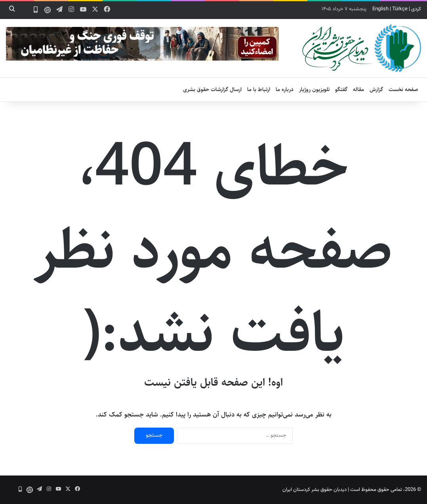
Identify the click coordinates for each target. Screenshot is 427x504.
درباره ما (285, 89)
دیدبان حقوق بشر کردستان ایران (315, 490)
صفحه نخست (403, 89)
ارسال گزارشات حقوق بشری (212, 89)
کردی (416, 9)
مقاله (358, 89)
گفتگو (341, 89)
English (380, 9)
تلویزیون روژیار (314, 89)
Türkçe (400, 9)
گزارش (376, 89)
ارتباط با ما (259, 89)
